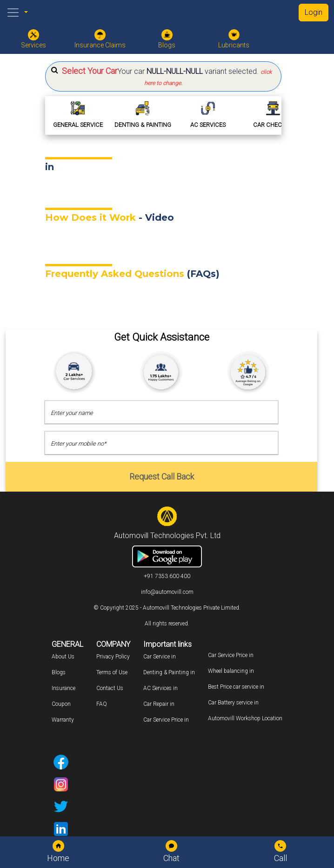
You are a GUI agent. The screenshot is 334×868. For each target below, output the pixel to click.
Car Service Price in (166, 720)
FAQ (102, 704)
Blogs (59, 672)
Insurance (63, 688)
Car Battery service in (233, 703)
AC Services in (160, 688)
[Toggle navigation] (13, 13)
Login (314, 12)
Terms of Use (112, 672)
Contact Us (110, 688)
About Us (63, 657)
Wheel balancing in (231, 671)
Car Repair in (159, 704)
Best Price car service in (236, 687)
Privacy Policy (113, 657)
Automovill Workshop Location (245, 718)
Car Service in (160, 657)
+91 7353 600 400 (167, 576)
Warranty (63, 720)
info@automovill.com (167, 592)
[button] (163, 76)
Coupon (61, 704)
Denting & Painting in (169, 672)
